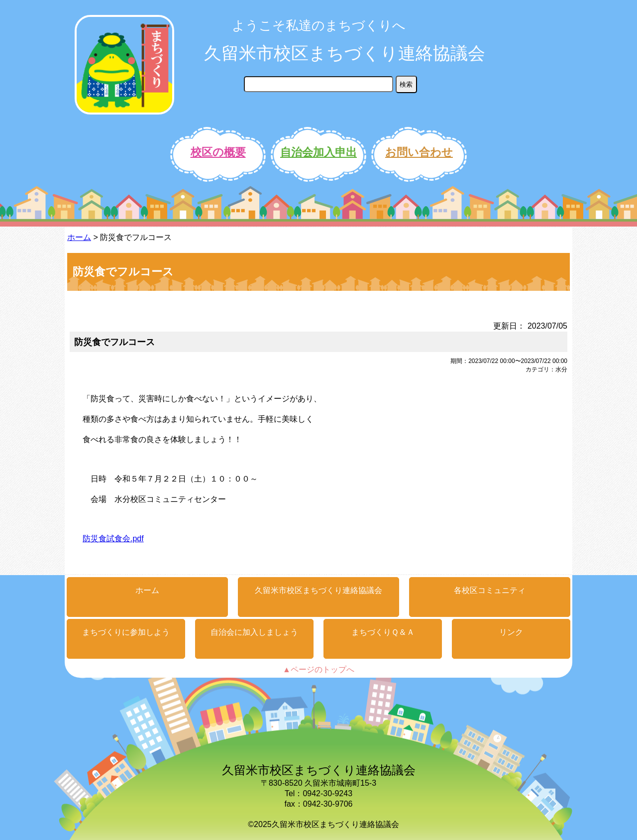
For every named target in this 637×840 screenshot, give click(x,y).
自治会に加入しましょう (254, 632)
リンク (511, 632)
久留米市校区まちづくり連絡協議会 (345, 53)
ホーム (79, 237)
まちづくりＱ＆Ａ (383, 632)
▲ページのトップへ (318, 669)
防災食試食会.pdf (113, 539)
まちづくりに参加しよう (126, 632)
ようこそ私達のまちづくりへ (319, 25)
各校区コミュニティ (490, 590)
